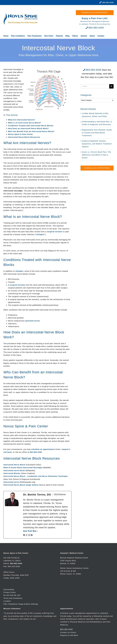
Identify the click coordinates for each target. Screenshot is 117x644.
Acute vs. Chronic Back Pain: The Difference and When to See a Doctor (96, 155)
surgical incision (55, 232)
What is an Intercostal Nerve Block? (25, 123)
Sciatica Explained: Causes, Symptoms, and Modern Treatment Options (97, 144)
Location (7, 601)
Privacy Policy (10, 592)
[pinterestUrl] (32, 536)
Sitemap (35, 604)
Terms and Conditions (13, 598)
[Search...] (95, 86)
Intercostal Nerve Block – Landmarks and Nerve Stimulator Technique (36, 476)
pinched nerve (33, 321)
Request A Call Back (69, 635)
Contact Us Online (68, 632)
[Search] (111, 86)
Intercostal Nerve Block (14, 465)
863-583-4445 (36, 452)
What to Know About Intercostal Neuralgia (23, 467)
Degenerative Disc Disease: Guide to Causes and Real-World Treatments (97, 133)
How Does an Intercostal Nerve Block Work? (28, 128)
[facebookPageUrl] (24, 536)
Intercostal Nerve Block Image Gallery (21, 485)
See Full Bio (30, 531)
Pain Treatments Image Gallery (17, 604)
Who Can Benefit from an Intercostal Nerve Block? (31, 131)
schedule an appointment (43, 449)
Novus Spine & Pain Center (20, 134)
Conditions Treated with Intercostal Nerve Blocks (31, 126)
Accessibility (9, 589)
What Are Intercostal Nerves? (22, 120)
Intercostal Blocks (12, 473)
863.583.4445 (108, 3)
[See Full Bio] (37, 531)
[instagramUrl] (29, 536)
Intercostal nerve (11, 482)
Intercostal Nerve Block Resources (24, 137)
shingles (40, 234)
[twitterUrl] (27, 536)
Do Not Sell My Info (12, 595)
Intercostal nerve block (14, 470)
